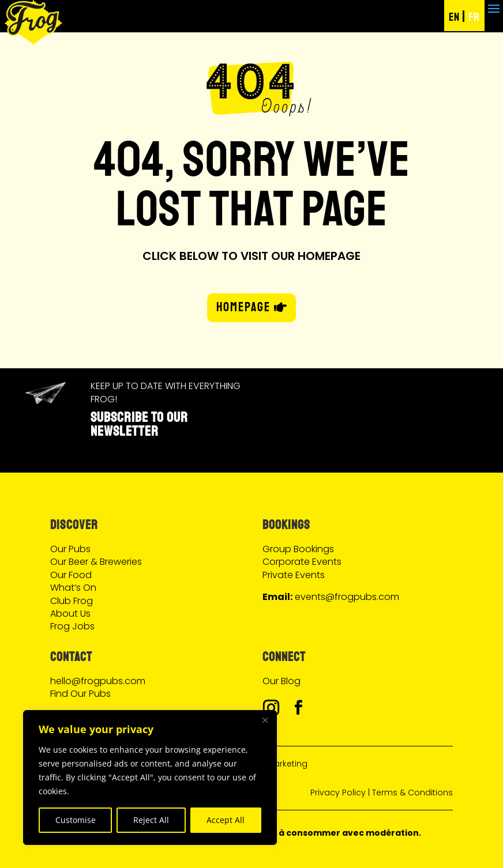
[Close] (265, 720)
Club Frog (72, 601)
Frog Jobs (72, 626)
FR (474, 17)
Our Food (71, 575)
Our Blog (281, 681)
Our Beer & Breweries (96, 562)
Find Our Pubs (80, 694)
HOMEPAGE (243, 307)
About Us (70, 614)
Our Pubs (70, 549)
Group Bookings (298, 549)
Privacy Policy (338, 792)
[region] (150, 778)
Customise (76, 820)
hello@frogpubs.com (98, 681)
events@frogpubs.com (347, 597)
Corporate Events (302, 562)
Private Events (294, 575)
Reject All (151, 820)
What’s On (73, 588)
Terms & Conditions (412, 792)
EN (454, 17)
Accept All (226, 820)
